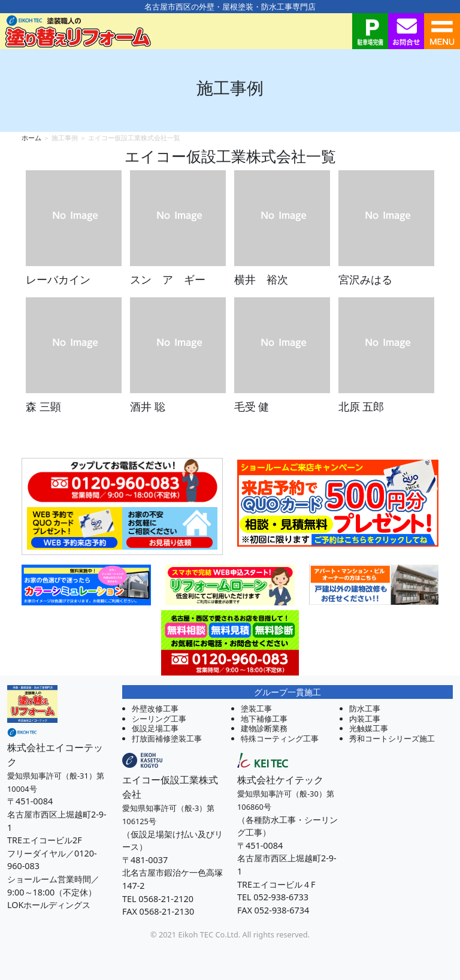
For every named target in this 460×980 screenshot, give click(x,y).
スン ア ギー (168, 279)
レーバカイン (58, 279)
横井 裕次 (261, 279)
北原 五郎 (361, 406)
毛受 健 (252, 406)
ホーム (31, 138)
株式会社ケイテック (280, 780)
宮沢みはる (365, 279)
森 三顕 (43, 406)
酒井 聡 (148, 406)
